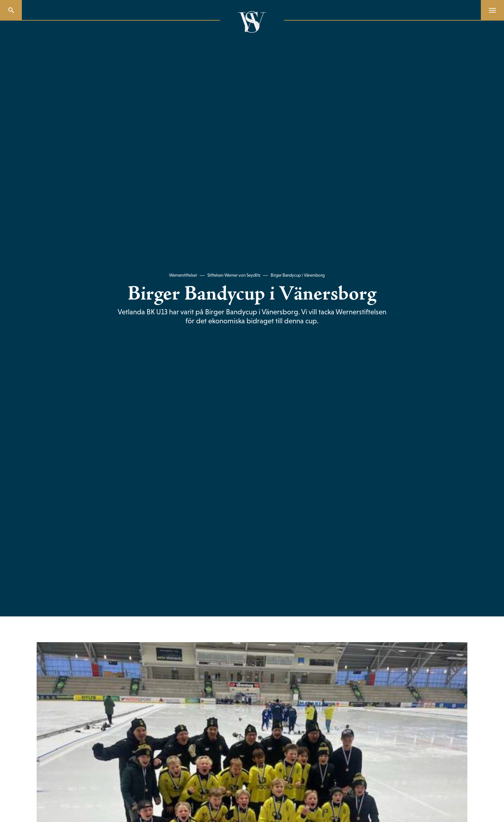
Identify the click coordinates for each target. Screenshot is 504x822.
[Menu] (490, 10)
